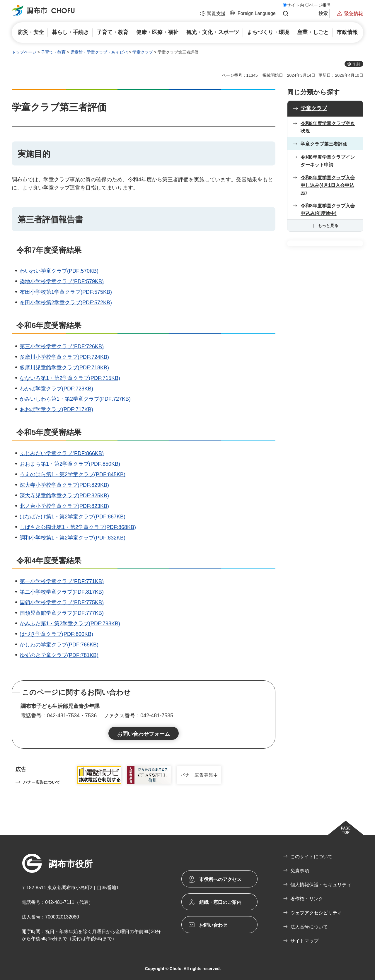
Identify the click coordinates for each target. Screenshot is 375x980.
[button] (213, 14)
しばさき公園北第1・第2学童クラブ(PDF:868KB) (78, 527)
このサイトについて (311, 857)
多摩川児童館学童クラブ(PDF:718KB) (64, 368)
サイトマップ (304, 941)
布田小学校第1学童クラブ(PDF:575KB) (66, 292)
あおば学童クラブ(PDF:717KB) (56, 409)
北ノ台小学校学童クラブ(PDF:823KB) (64, 506)
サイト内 (295, 5)
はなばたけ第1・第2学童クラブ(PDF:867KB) (73, 517)
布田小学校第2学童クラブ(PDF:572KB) (66, 303)
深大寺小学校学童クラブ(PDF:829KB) (64, 485)
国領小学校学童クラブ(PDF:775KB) (62, 602)
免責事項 (300, 871)
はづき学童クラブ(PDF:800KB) (56, 634)
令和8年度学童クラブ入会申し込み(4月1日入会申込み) (328, 185)
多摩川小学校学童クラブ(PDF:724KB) (64, 357)
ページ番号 (320, 5)
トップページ (24, 52)
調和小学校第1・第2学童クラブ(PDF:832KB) (73, 538)
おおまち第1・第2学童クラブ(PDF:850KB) (70, 464)
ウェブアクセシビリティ (316, 913)
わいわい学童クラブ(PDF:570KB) (59, 271)
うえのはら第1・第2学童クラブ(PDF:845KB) (73, 474)
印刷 (356, 64)
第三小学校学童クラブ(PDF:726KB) (62, 346)
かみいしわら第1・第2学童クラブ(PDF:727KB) (75, 399)
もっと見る (328, 226)
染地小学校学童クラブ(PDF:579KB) (62, 281)
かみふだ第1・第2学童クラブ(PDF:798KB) (70, 624)
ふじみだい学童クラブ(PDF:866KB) (62, 453)
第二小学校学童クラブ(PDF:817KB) (62, 592)
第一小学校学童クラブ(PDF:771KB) (62, 581)
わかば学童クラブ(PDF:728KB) (56, 389)
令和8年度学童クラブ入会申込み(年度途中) (328, 210)
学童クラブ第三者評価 (324, 144)
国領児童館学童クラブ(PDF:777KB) (62, 613)
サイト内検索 (286, 13)
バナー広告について (42, 782)
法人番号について (309, 927)
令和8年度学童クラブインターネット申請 (328, 161)
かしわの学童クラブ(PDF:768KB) (59, 645)
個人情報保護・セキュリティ (321, 885)
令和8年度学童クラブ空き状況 (328, 127)
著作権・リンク (307, 899)
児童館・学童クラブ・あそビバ (99, 52)
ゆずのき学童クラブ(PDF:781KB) (59, 655)
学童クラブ (143, 52)
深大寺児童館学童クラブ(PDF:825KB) (64, 496)
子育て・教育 (53, 52)
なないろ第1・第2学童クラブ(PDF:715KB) (70, 378)
